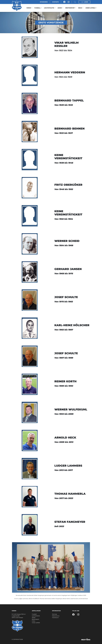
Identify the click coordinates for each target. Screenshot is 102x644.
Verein (29, 8)
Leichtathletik (49, 8)
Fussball (38, 8)
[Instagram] (69, 2)
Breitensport (70, 8)
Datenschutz (56, 616)
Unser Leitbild (91, 8)
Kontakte (55, 2)
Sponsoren (44, 2)
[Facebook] (64, 2)
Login (84, 2)
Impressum (55, 618)
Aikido (60, 8)
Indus (80, 8)
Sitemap (54, 614)
